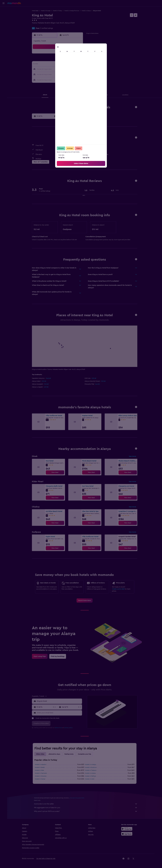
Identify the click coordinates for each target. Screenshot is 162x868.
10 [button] (53, 64)
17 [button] (53, 69)
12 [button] (63, 64)
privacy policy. (69, 728)
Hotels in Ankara (90, 773)
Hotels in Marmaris (41, 773)
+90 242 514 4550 (39, 25)
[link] (55, 472)
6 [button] (68, 59)
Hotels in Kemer (40, 779)
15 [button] (78, 64)
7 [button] (73, 59)
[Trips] (4, 28)
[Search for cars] (4, 18)
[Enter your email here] (59, 713)
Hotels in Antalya (91, 765)
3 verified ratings (47, 28)
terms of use (58, 728)
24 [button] (53, 74)
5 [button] (63, 59)
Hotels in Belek (40, 767)
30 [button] (48, 79)
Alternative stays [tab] (54, 754)
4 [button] (58, 59)
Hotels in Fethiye (91, 776)
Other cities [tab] (40, 754)
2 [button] (48, 59)
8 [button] (78, 59)
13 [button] (68, 64)
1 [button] (78, 54)
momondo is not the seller (86, 804)
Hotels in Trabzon (91, 770)
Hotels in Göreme (41, 776)
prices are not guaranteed (77, 798)
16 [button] (48, 69)
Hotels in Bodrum (91, 767)
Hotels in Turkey (57, 11)
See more (132, 456)
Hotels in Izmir (90, 779)
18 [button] (58, 69)
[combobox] (59, 701)
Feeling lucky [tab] (69, 754)
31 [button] (53, 79)
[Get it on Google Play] (127, 829)
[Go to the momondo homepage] (14, 3)
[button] (4, 3)
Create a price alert (118, 589)
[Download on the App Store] (127, 834)
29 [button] (78, 74)
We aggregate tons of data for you (86, 808)
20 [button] (68, 69)
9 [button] (48, 64)
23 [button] (48, 74)
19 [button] (63, 69)
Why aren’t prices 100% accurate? (86, 811)
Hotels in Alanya (86, 11)
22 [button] (78, 69)
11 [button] (58, 64)
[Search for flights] (4, 10)
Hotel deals (35, 11)
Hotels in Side (39, 770)
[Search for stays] (4, 14)
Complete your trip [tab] (85, 754)
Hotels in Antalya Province (72, 11)
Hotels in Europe (46, 11)
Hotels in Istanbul (40, 765)
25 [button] (58, 74)
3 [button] (53, 59)
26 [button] (63, 74)
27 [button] (68, 74)
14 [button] (73, 64)
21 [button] (73, 69)
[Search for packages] (4, 23)
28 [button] (73, 74)
